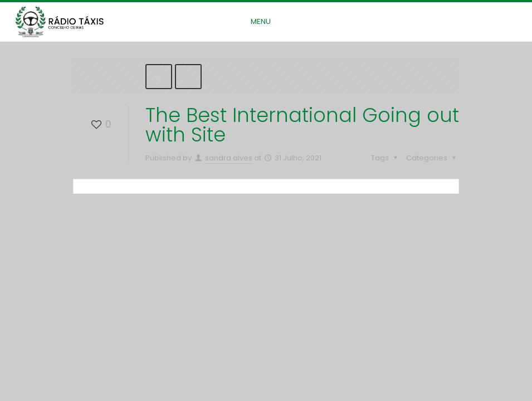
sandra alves (229, 158)
